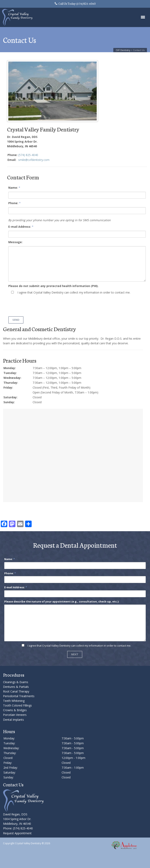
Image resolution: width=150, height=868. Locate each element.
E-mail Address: (20, 227)
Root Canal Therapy (16, 691)
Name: (13, 188)
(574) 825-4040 (28, 155)
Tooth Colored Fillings (17, 705)
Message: (15, 242)
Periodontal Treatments (19, 696)
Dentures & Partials (16, 687)
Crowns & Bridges (15, 710)
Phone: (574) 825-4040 (18, 828)
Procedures (14, 675)
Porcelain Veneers (15, 715)
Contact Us (13, 784)
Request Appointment (17, 833)
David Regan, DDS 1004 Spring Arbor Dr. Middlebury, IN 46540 (17, 819)
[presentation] (39, 305)
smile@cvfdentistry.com (34, 160)
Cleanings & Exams (16, 682)
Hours (9, 731)
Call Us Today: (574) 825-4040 (75, 3)
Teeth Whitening (14, 701)
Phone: (13, 203)
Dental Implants (13, 720)
